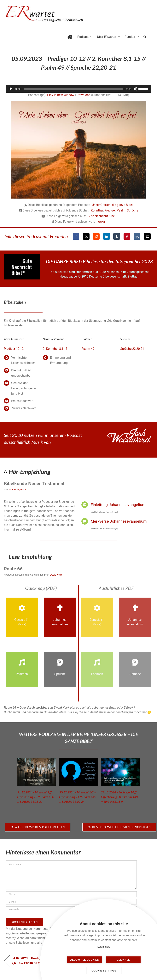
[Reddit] (96, 236)
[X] (86, 236)
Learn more (104, 947)
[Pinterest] (127, 236)
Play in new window (61, 95)
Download (84, 95)
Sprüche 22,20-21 (132, 349)
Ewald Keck (56, 575)
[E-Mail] (147, 236)
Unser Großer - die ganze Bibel (112, 205)
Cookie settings (104, 971)
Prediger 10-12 (14, 349)
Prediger (110, 210)
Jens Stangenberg (18, 490)
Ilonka (101, 222)
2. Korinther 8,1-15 (55, 349)
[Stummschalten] (135, 89)
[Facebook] (76, 236)
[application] (78, 89)
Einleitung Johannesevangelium (118, 505)
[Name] (71, 894)
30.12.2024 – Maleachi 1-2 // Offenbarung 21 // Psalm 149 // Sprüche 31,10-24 (78, 797)
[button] (145, 36)
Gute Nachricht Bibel (102, 216)
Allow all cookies (84, 960)
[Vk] (137, 236)
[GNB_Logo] (22, 256)
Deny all (123, 960)
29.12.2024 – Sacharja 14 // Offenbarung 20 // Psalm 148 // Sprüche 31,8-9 (119, 797)
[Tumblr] (117, 236)
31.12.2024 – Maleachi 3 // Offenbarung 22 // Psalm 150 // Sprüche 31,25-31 (36, 797)
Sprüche (132, 210)
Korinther (97, 210)
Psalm (121, 210)
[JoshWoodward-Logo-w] (129, 429)
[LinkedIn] (107, 236)
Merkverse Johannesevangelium (119, 521)
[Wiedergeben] (11, 89)
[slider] (73, 89)
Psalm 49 (88, 349)
